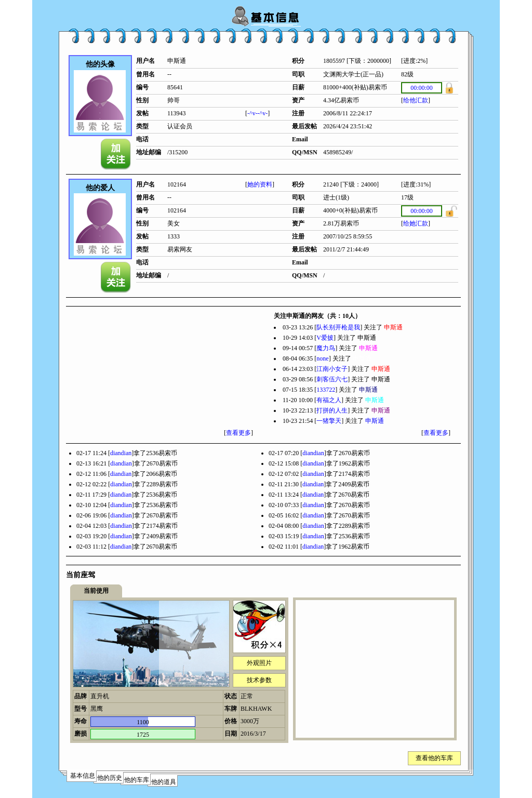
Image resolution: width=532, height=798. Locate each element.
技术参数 (259, 680)
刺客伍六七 (332, 379)
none (322, 358)
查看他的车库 (434, 758)
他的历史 (110, 778)
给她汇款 (416, 223)
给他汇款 (416, 100)
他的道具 (164, 782)
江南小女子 (332, 369)
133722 (326, 390)
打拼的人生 (332, 410)
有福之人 (329, 400)
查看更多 (238, 433)
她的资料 (260, 184)
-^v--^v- (257, 113)
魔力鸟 (326, 348)
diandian (121, 453)
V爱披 (325, 338)
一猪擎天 (329, 421)
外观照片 (259, 663)
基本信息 (83, 776)
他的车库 (137, 780)
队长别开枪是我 (338, 327)
